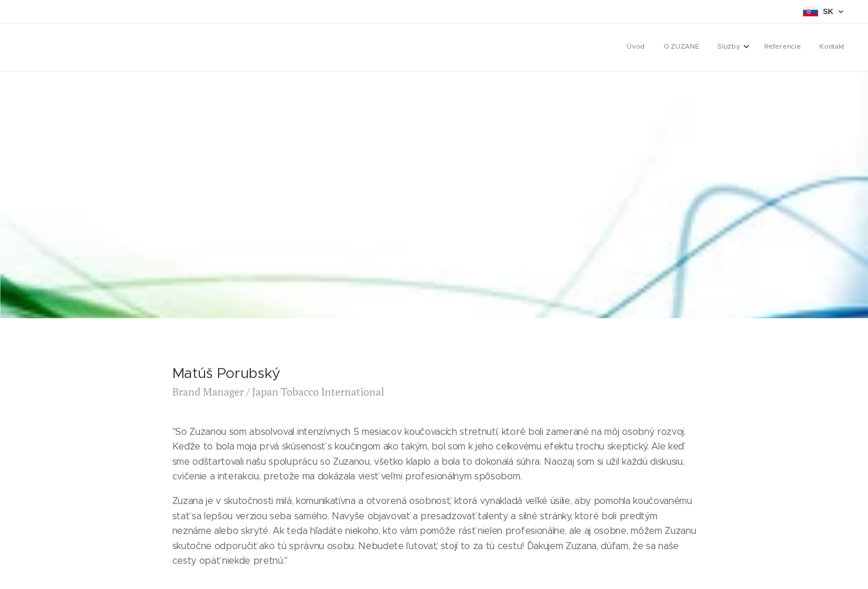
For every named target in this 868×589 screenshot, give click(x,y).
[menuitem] (767, 47)
